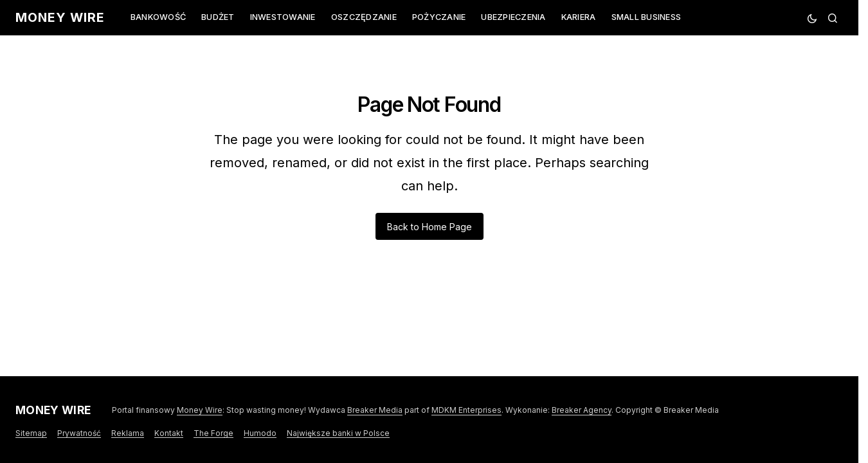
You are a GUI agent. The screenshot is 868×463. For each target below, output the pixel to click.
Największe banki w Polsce (338, 433)
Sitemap (31, 433)
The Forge (213, 433)
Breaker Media (375, 410)
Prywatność (79, 433)
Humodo (260, 433)
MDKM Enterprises (466, 410)
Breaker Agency (582, 410)
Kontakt (169, 433)
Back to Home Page (429, 227)
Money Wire (60, 17)
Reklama (128, 433)
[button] (812, 18)
